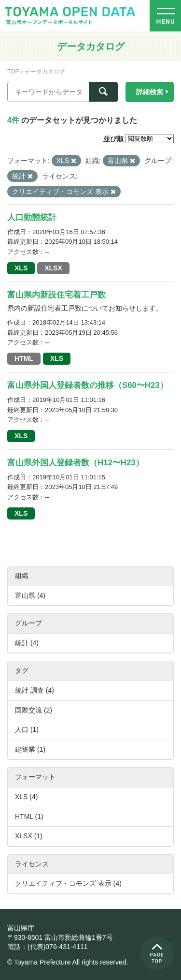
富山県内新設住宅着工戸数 (56, 295)
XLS (21, 268)
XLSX (53, 268)
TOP (13, 72)
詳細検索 (150, 92)
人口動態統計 (32, 217)
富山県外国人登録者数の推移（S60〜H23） (88, 385)
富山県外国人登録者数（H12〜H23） (76, 463)
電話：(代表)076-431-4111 (48, 947)
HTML (24, 358)
